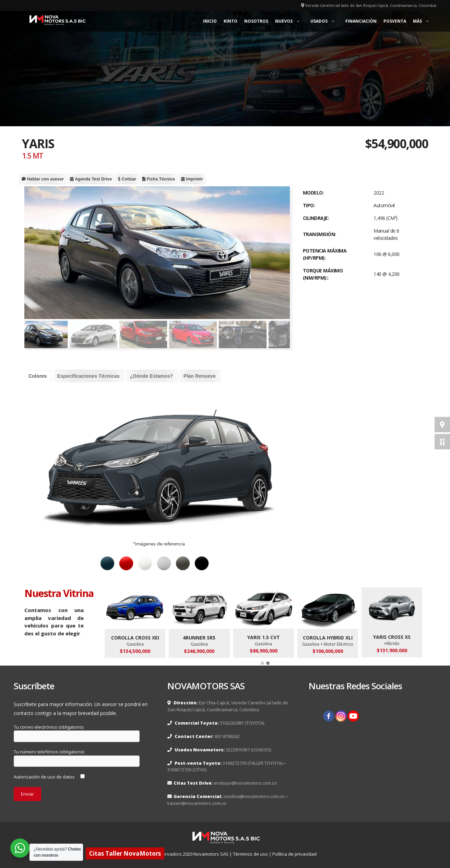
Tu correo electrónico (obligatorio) (77, 732)
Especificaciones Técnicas (88, 376)
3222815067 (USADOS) (248, 750)
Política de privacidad (294, 854)
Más (425, 21)
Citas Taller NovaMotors (125, 853)
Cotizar (127, 179)
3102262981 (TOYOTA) (242, 723)
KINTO (230, 21)
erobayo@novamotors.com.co (245, 783)
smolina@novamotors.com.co (254, 796)
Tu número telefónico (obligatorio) (77, 757)
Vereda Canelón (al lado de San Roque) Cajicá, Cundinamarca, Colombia (371, 5)
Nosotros (256, 21)
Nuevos (291, 21)
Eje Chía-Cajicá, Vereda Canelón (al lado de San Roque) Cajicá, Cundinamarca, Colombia (228, 706)
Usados (326, 21)
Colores (38, 376)
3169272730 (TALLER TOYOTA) (252, 763)
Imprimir (192, 179)
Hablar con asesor (43, 179)
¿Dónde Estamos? (152, 376)
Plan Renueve (200, 376)
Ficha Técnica (159, 179)
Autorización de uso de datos (49, 777)
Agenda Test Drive (91, 179)
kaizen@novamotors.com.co (197, 803)
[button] (262, 664)
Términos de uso (250, 854)
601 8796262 (227, 736)
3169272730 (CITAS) (187, 770)
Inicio (210, 21)
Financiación (361, 21)
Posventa (395, 21)
